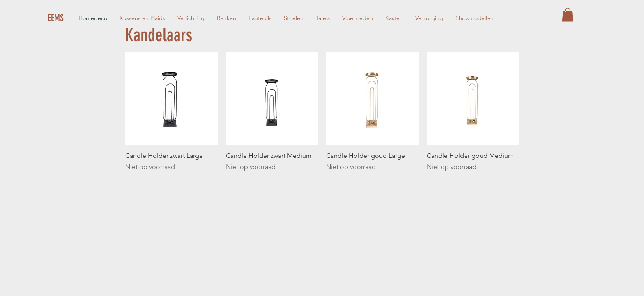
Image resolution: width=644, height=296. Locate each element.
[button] (568, 15)
